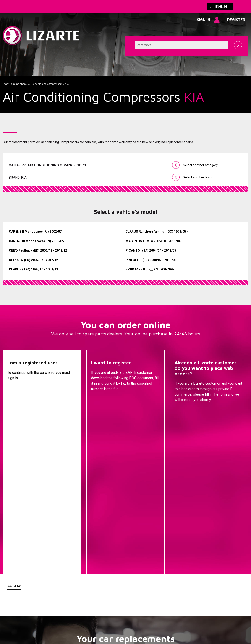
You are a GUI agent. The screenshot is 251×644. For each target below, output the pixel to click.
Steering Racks (163, 512)
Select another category (200, 165)
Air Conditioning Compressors (45, 84)
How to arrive (107, 617)
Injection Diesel (163, 540)
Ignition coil (163, 572)
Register (236, 20)
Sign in (204, 20)
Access (14, 411)
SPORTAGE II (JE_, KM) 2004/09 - (150, 269)
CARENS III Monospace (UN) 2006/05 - (37, 241)
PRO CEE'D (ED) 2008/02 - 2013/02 (151, 260)
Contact (183, 411)
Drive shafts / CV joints (163, 533)
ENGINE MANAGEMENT (163, 546)
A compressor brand (81, 519)
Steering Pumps (163, 519)
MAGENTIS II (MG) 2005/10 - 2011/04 (153, 241)
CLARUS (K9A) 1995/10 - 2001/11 (33, 269)
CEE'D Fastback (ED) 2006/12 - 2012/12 (38, 250)
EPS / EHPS (163, 526)
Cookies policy (49, 617)
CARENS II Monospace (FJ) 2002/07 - (36, 232)
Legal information (78, 617)
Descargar (102, 411)
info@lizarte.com (75, 628)
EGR (163, 566)
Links (29, 617)
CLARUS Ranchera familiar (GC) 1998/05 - (157, 232)
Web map (147, 617)
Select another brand (198, 177)
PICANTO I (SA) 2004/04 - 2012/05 (151, 250)
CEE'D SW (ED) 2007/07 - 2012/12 (33, 260)
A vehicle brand (81, 512)
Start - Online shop (14, 84)
